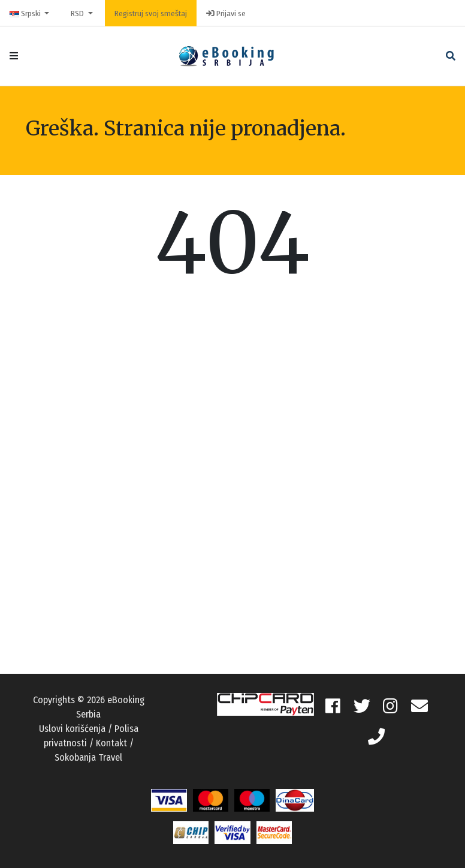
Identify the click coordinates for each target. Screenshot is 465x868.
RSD (78, 13)
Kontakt (111, 743)
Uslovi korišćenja (72, 729)
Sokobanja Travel (88, 757)
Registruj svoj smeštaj (151, 13)
